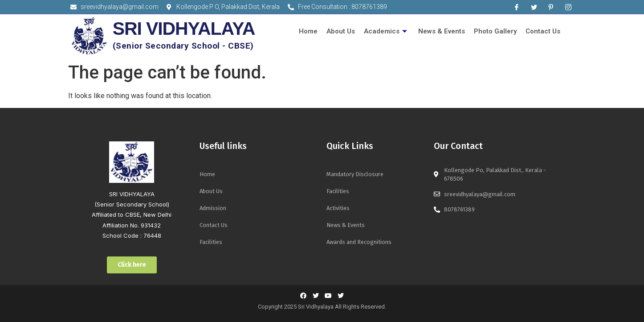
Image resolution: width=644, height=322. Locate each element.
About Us (341, 31)
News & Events (442, 31)
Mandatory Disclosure (355, 174)
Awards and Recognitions (359, 242)
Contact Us (543, 31)
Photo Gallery (495, 31)
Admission (213, 208)
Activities (338, 208)
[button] (132, 265)
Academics (387, 31)
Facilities (211, 242)
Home (308, 31)
